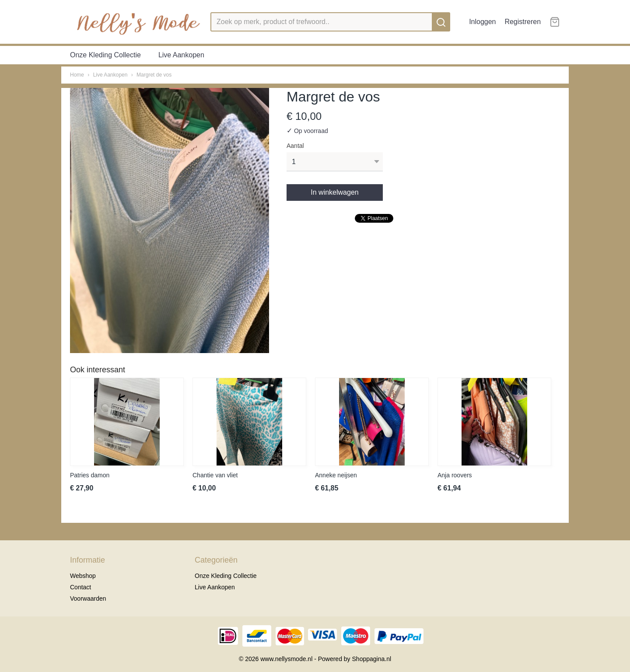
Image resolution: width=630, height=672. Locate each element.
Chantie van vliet (215, 475)
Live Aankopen (181, 55)
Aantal (295, 146)
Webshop (83, 576)
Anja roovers (455, 475)
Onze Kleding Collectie (105, 55)
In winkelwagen (334, 192)
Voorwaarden (88, 598)
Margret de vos (154, 75)
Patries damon (90, 475)
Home (77, 75)
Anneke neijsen (336, 475)
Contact (80, 587)
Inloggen (482, 22)
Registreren (523, 22)
